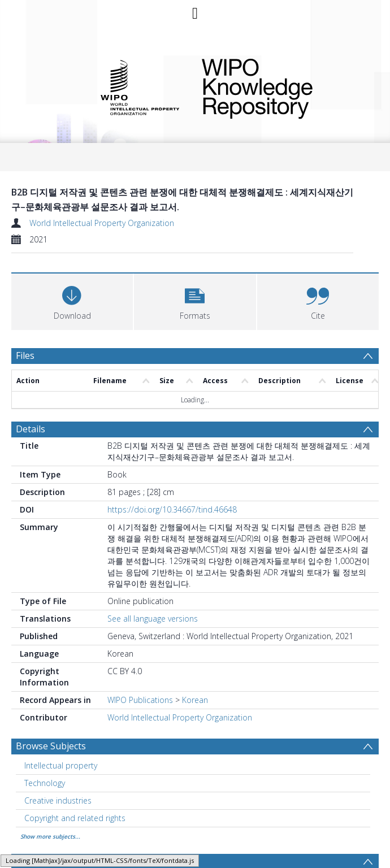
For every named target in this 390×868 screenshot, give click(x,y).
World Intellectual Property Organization (102, 223)
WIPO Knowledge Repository (283, 86)
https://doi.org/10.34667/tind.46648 (172, 509)
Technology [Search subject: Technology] (45, 783)
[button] (195, 300)
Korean (195, 700)
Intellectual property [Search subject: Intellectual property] (61, 765)
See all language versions (153, 619)
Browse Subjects (51, 746)
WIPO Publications (140, 700)
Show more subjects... (50, 836)
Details (31, 429)
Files (25, 355)
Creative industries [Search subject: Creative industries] (58, 800)
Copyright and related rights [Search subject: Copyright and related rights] (75, 818)
